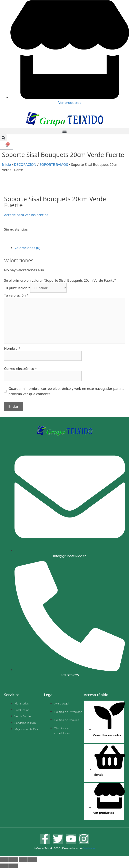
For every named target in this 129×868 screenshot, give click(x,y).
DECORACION (25, 164)
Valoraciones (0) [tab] (27, 248)
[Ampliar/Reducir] (4, 860)
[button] (64, 131)
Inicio (7, 164)
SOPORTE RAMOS (54, 164)
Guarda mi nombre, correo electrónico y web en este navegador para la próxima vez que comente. (67, 391)
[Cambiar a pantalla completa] (14, 860)
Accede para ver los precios (26, 215)
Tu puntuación (17, 288)
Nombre (12, 348)
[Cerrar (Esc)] (33, 860)
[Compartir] (23, 860)
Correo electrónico (21, 369)
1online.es (89, 848)
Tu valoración (16, 295)
